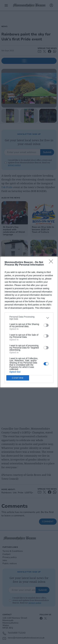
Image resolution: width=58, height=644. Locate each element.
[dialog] (29, 322)
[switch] (46, 325)
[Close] (52, 262)
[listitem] (29, 318)
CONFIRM (18, 378)
